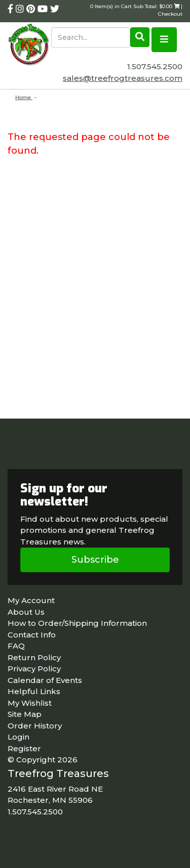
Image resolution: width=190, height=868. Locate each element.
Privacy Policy (34, 669)
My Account (31, 600)
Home (24, 97)
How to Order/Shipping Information (77, 623)
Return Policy (34, 657)
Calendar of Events (45, 680)
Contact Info (32, 635)
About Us (26, 612)
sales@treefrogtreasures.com (123, 78)
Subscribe (95, 560)
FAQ (16, 646)
